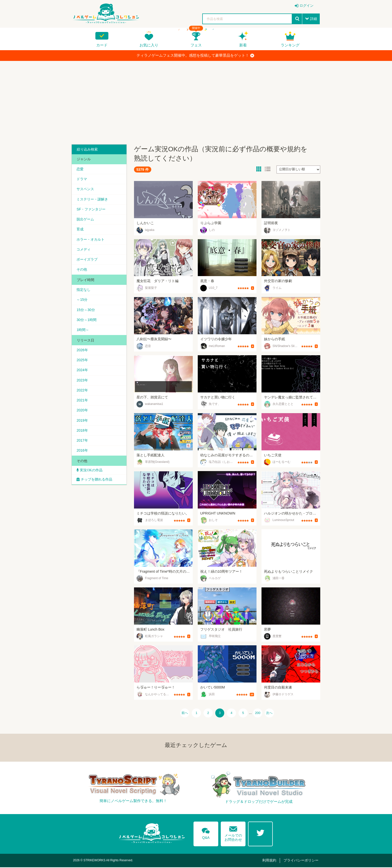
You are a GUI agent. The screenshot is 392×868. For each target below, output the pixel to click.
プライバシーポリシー (301, 861)
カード (102, 45)
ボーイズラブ (87, 260)
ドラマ (82, 179)
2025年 (82, 361)
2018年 (82, 432)
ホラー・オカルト (91, 240)
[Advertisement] (196, 101)
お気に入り (149, 45)
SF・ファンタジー (91, 209)
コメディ (84, 250)
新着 (243, 45)
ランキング (290, 45)
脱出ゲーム (85, 220)
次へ (272, 713)
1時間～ (83, 331)
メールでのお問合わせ (233, 833)
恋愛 (80, 169)
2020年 (82, 412)
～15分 (82, 301)
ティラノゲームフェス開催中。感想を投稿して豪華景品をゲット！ (195, 55)
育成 (80, 230)
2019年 (82, 422)
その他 (82, 270)
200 (260, 713)
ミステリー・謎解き (92, 199)
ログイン (306, 5)
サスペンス (85, 189)
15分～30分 (86, 311)
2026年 (82, 351)
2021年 (82, 402)
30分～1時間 (87, 321)
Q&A (206, 833)
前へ (182, 713)
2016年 (82, 453)
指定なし (84, 291)
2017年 (82, 443)
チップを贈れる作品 (97, 482)
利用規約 (270, 861)
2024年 (82, 372)
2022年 (82, 392)
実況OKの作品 (91, 473)
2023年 (82, 382)
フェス (196, 45)
